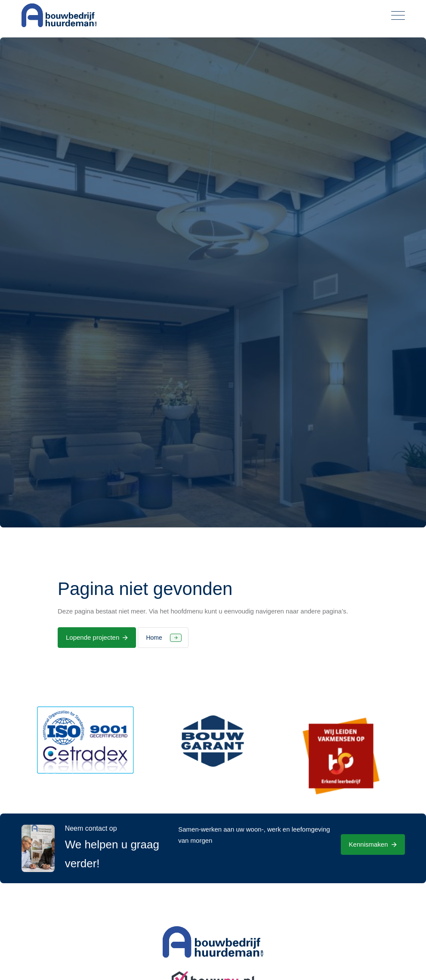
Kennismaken (369, 844)
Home (154, 638)
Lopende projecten (93, 637)
